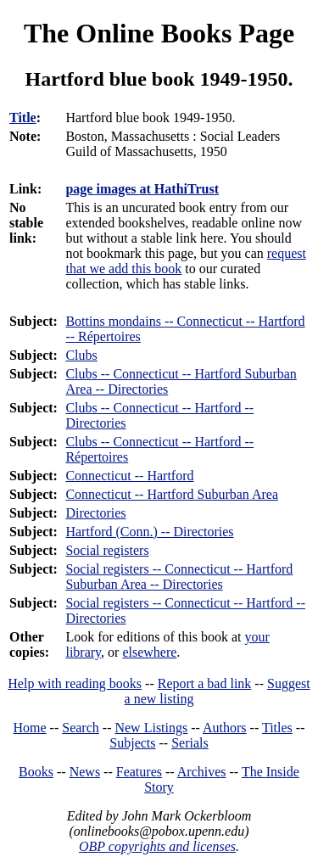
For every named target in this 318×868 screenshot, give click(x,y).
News (85, 772)
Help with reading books (75, 683)
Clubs (81, 355)
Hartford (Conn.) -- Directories (149, 532)
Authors (225, 728)
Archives (202, 772)
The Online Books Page (159, 33)
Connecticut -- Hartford (129, 476)
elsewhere (149, 652)
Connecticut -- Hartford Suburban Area (172, 494)
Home (30, 728)
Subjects (132, 743)
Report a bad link (205, 683)
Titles (277, 728)
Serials (190, 743)
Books (36, 772)
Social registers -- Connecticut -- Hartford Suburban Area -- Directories (179, 577)
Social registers (107, 550)
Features (139, 772)
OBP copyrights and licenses (157, 846)
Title (23, 118)
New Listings (151, 728)
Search (81, 728)
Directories (95, 513)
